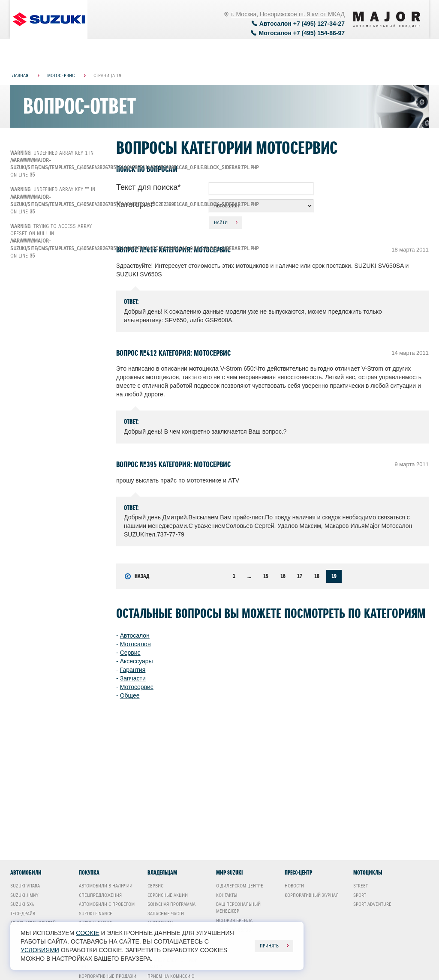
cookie (87, 933)
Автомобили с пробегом (107, 904)
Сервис (130, 653)
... (249, 576)
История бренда (234, 920)
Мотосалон (135, 644)
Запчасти (133, 678)
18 (317, 576)
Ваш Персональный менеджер (238, 908)
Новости (294, 886)
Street (361, 886)
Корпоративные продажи (108, 976)
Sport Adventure (372, 904)
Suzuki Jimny (24, 895)
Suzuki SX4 (22, 904)
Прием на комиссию (171, 976)
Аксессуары (137, 661)
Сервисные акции (168, 895)
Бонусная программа (171, 904)
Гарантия (133, 670)
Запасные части (166, 914)
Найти (221, 222)
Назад (137, 576)
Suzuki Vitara (25, 886)
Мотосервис (137, 687)
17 (300, 576)
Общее (130, 695)
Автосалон (135, 635)
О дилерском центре (240, 886)
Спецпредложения (100, 895)
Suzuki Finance (96, 914)
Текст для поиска (148, 187)
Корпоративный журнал (312, 895)
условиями (40, 950)
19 (334, 576)
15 (266, 576)
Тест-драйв (23, 914)
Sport (360, 895)
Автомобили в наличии (106, 886)
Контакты (227, 895)
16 (283, 576)
